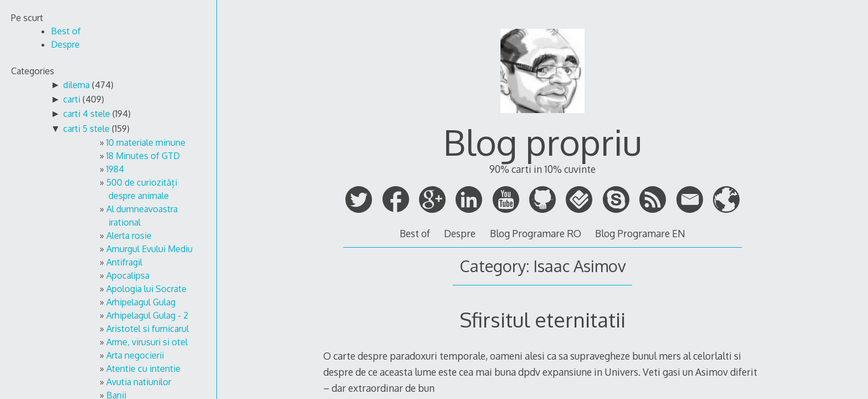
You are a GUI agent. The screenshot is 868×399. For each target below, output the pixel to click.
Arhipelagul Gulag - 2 (147, 315)
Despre (460, 233)
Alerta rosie (129, 236)
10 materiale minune (146, 142)
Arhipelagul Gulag (141, 302)
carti (72, 99)
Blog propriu (542, 142)
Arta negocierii (135, 355)
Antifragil (124, 262)
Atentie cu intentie (143, 369)
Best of (415, 233)
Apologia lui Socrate (146, 289)
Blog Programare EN (640, 233)
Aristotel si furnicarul (148, 329)
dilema (76, 85)
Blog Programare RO (536, 233)
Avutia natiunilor (139, 382)
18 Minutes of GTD (143, 156)
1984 (115, 169)
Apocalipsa (128, 275)
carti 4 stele (87, 114)
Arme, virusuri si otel (147, 342)
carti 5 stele (86, 129)
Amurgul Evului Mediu (149, 249)
